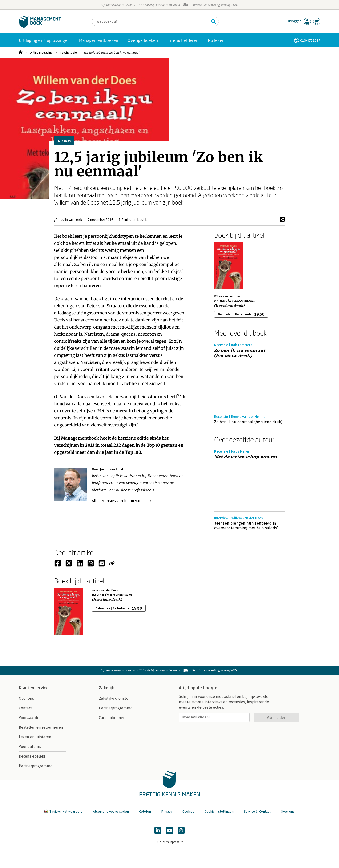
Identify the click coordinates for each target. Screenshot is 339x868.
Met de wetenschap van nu (246, 457)
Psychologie (68, 53)
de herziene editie (130, 438)
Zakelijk (106, 688)
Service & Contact (257, 812)
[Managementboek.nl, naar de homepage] (40, 27)
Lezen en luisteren (35, 737)
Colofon (145, 812)
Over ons (26, 698)
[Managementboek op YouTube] (169, 830)
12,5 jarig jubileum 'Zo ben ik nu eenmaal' (112, 53)
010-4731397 (310, 40)
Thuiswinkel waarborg (64, 812)
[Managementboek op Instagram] (181, 830)
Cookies (188, 812)
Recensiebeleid (32, 756)
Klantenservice (34, 688)
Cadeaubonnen (112, 718)
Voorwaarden (30, 718)
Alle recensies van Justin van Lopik (122, 501)
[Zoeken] (151, 21)
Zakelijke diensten (115, 698)
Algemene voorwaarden (111, 812)
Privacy (167, 812)
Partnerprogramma (36, 766)
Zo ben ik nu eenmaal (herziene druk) (234, 303)
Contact (25, 708)
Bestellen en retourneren (41, 727)
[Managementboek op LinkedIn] (158, 830)
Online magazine (41, 53)
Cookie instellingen (219, 812)
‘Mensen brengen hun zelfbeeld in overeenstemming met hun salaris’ (246, 526)
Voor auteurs (30, 747)
